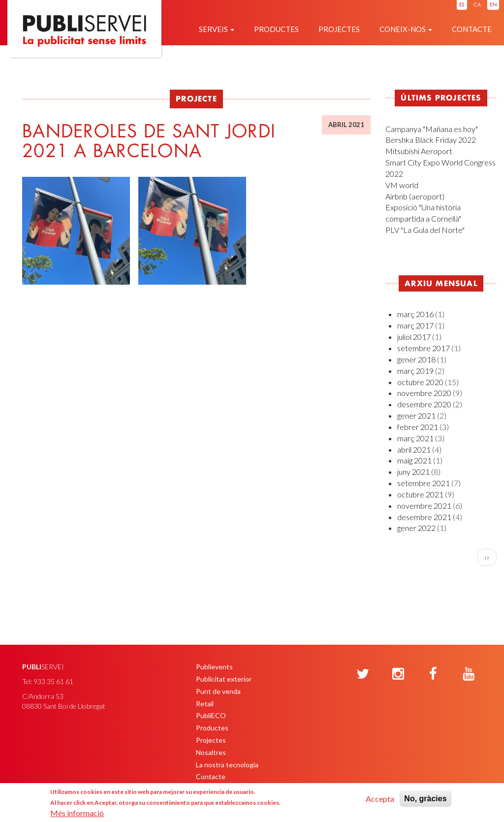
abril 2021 (414, 449)
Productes (276, 29)
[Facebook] (433, 674)
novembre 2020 (424, 393)
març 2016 (415, 314)
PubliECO (211, 715)
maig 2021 (414, 460)
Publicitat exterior (224, 679)
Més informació (77, 813)
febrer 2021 (418, 427)
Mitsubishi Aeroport (419, 151)
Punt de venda (218, 691)
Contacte (472, 29)
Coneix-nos (406, 29)
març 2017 (415, 325)
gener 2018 (416, 359)
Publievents (214, 667)
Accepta (380, 799)
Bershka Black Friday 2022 (431, 140)
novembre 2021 (424, 506)
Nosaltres (211, 752)
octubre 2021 (420, 494)
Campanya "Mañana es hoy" (432, 129)
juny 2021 (413, 472)
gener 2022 (416, 528)
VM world (402, 185)
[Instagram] (398, 674)
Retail (205, 704)
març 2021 (415, 438)
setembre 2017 (424, 348)
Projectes (339, 29)
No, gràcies (425, 799)
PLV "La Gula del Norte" (425, 230)
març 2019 (415, 371)
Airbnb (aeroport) (415, 196)
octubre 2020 (420, 382)
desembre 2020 (424, 404)
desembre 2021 (424, 517)
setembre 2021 (424, 483)
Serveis (217, 29)
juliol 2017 (414, 337)
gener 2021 (416, 415)
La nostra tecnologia (227, 765)
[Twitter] (363, 674)
